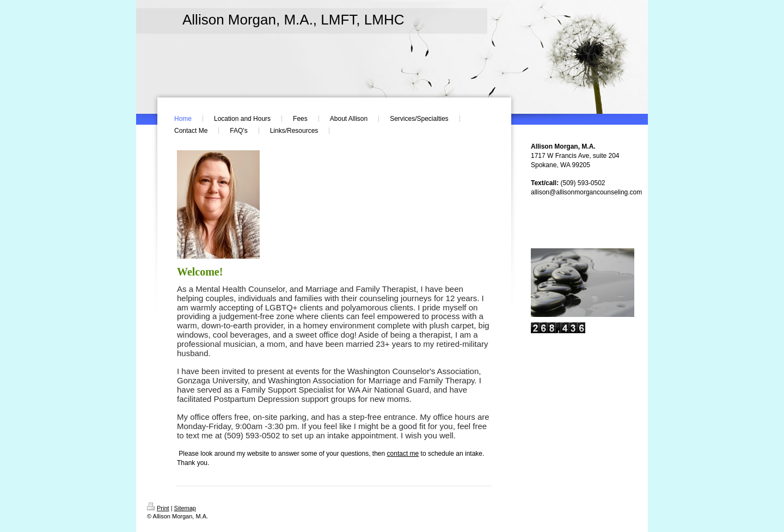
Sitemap (185, 508)
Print (158, 508)
